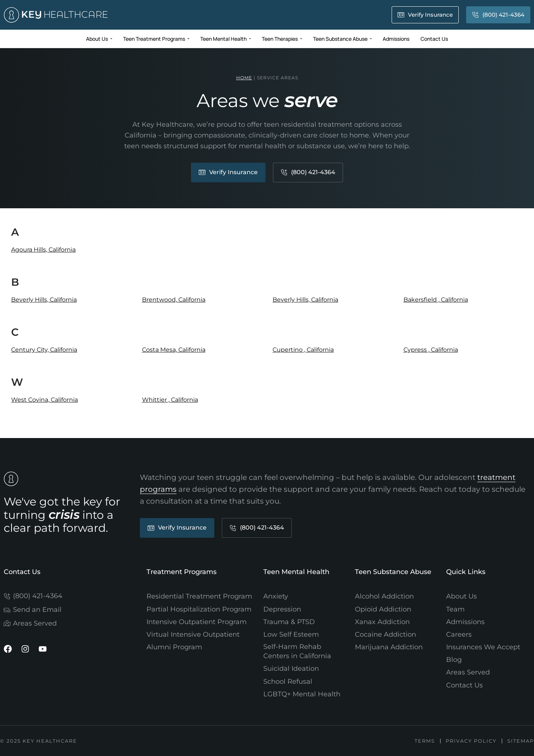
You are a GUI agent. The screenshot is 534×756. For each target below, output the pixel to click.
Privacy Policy (470, 741)
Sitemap (521, 741)
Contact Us (22, 572)
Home (244, 78)
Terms (423, 741)
